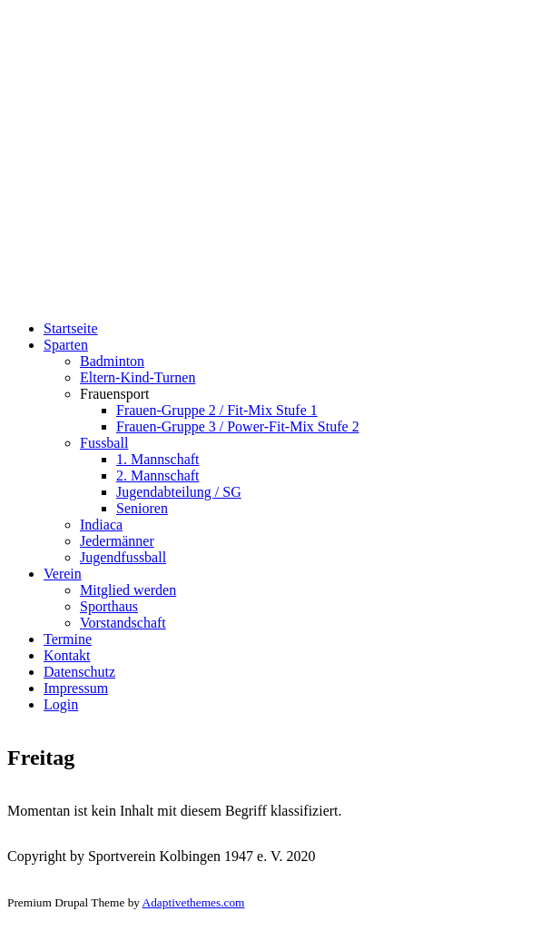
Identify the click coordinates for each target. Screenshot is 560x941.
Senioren (142, 508)
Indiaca (101, 525)
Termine (68, 639)
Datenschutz (79, 672)
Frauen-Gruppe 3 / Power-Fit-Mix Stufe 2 (238, 426)
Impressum (76, 688)
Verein (63, 574)
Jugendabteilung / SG (179, 492)
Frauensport (114, 394)
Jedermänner (117, 541)
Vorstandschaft (123, 623)
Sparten (66, 345)
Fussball (104, 443)
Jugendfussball (123, 557)
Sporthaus (109, 606)
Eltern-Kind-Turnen (138, 377)
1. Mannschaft (158, 459)
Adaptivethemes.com (194, 902)
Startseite (71, 328)
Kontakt (67, 655)
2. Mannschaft (158, 475)
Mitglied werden (128, 590)
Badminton (112, 361)
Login (61, 704)
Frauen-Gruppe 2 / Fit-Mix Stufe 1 (217, 410)
